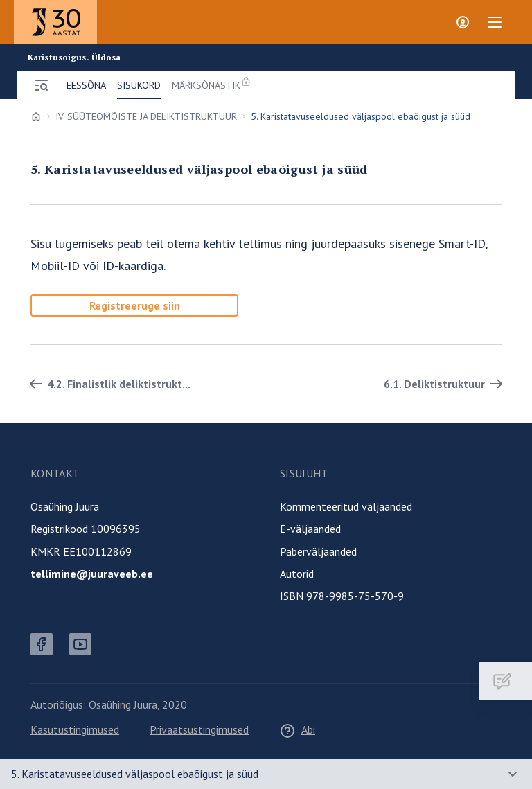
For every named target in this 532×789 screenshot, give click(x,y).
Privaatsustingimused (199, 729)
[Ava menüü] (42, 85)
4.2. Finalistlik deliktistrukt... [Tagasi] (108, 384)
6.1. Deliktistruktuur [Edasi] (445, 384)
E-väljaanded (310, 529)
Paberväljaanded (318, 551)
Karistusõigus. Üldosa (74, 57)
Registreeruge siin (135, 305)
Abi (297, 729)
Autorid (297, 574)
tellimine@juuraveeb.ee (92, 574)
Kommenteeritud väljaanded (346, 506)
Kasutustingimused (75, 729)
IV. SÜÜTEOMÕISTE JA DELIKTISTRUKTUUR (146, 116)
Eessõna (86, 85)
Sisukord (139, 85)
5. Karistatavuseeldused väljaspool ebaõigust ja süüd (135, 774)
